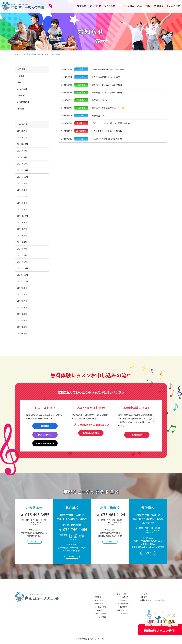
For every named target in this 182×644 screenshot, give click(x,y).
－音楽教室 (99, 610)
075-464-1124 (110, 515)
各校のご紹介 (144, 6)
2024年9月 (22, 183)
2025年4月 (22, 157)
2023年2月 (22, 255)
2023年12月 (22, 216)
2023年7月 (22, 229)
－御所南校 (122, 607)
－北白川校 (122, 600)
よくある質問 (173, 6)
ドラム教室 (110, 6)
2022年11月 (22, 275)
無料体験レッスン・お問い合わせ (154, 600)
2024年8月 (22, 190)
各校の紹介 (137, 435)
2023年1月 (22, 262)
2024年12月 (22, 170)
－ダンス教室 (100, 613)
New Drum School (45, 443)
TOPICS (21, 76)
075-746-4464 (72, 529)
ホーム (97, 594)
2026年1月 (22, 138)
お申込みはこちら (91, 433)
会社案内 (144, 597)
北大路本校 (22, 89)
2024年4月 (22, 203)
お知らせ (144, 594)
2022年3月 (22, 327)
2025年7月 (22, 151)
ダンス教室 (95, 6)
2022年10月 (22, 281)
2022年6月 (22, 307)
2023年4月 (22, 242)
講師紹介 (159, 6)
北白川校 (21, 95)
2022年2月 (22, 334)
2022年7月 (22, 301)
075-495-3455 (34, 515)
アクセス (34, 542)
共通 (19, 82)
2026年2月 (22, 131)
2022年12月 (22, 268)
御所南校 (21, 108)
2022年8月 (22, 294)
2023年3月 (22, 249)
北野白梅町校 (23, 102)
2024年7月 (22, 196)
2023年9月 (22, 223)
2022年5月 (22, 314)
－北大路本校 (123, 597)
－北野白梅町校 (124, 604)
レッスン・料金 (126, 6)
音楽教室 (82, 6)
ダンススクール (45, 435)
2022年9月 (22, 288)
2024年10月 (22, 177)
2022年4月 (22, 320)
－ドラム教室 (100, 617)
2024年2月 (22, 209)
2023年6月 (22, 236)
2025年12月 (22, 144)
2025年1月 (22, 164)
